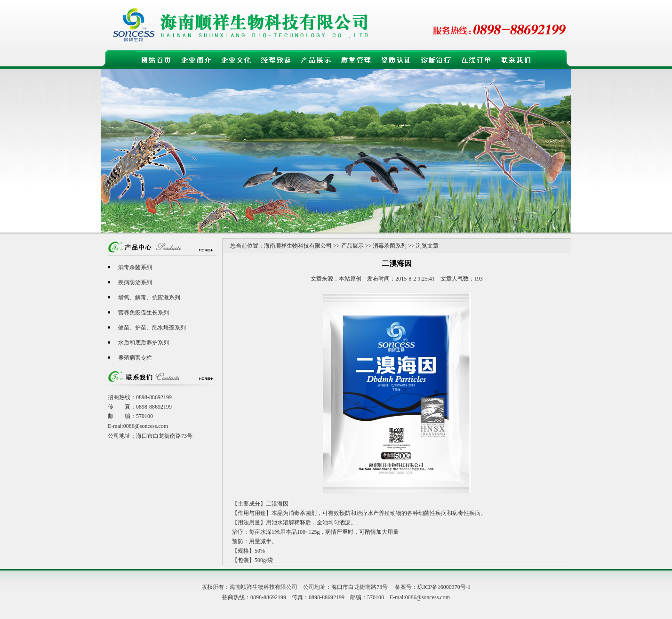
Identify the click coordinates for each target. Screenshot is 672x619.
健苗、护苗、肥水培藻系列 (152, 328)
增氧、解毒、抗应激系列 (149, 297)
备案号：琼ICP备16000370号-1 (433, 587)
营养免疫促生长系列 (144, 313)
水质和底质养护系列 (144, 343)
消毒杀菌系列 (135, 267)
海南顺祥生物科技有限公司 (298, 246)
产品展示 (352, 246)
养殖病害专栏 (135, 358)
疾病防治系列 (135, 282)
